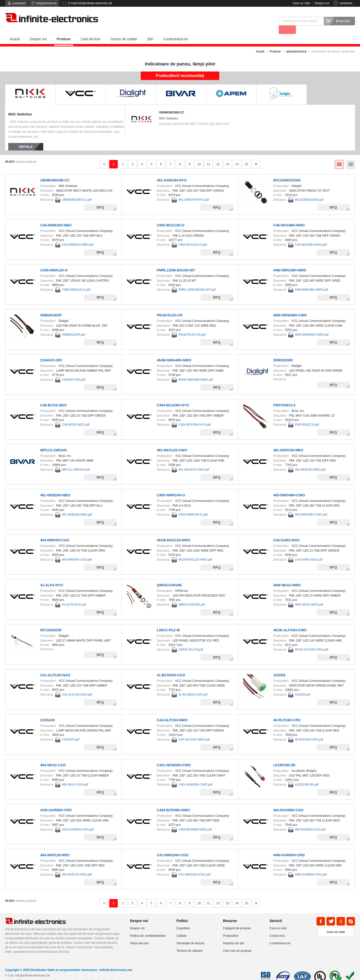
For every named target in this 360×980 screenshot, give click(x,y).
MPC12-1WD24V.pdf (76, 461)
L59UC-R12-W (168, 621)
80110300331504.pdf (309, 191)
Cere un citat (301, 3)
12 (218, 155)
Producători (231, 927)
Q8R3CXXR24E (169, 576)
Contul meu (277, 927)
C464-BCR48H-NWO (173, 801)
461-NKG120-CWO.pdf (194, 461)
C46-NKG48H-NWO (289, 216)
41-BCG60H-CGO (171, 666)
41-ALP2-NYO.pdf (74, 596)
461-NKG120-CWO (172, 441)
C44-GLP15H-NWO (172, 711)
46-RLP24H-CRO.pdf (309, 731)
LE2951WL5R (284, 756)
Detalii (26, 138)
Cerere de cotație (124, 30)
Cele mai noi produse (237, 942)
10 (199, 155)
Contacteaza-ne (176, 30)
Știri (150, 30)
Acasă (15, 30)
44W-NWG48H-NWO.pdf (311, 281)
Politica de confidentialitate (148, 927)
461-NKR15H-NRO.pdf (310, 461)
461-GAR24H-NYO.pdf (193, 191)
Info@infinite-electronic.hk (32, 967)
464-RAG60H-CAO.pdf (310, 821)
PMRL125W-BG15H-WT (176, 261)
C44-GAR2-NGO (286, 531)
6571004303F (51, 621)
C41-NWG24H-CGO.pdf (194, 866)
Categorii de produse (237, 920)
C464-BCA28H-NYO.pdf (194, 416)
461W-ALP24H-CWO (290, 621)
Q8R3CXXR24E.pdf (191, 596)
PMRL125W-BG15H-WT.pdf (197, 281)
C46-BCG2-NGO (53, 396)
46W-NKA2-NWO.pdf (309, 596)
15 (246, 155)
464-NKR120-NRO (55, 846)
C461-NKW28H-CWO (174, 756)
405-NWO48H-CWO (289, 486)
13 (227, 155)
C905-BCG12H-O (170, 216)
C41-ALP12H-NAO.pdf (77, 686)
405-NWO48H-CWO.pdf (311, 506)
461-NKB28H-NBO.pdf (77, 506)
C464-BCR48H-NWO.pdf (195, 821)
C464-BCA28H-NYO (173, 396)
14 (237, 155)
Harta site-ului (139, 935)
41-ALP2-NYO (52, 576)
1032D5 (279, 666)
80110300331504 (287, 171)
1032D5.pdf (302, 686)
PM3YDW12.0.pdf (307, 416)
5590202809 (283, 351)
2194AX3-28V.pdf (73, 371)
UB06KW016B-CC (172, 104)
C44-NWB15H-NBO (56, 216)
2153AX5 (47, 711)
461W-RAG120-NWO (173, 531)
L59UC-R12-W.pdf (190, 641)
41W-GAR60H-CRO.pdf (78, 821)
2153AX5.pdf (70, 731)
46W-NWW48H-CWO (290, 306)
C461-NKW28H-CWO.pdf (195, 776)
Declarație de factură (190, 935)
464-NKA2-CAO (53, 756)
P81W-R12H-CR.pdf (192, 326)
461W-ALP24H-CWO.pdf (311, 641)
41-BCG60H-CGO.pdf (193, 686)
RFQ (100, 199)
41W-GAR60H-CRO (56, 801)
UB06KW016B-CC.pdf (77, 191)
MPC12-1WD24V (54, 441)
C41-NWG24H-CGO (173, 846)
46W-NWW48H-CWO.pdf (312, 326)
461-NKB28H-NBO (55, 486)
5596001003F (51, 306)
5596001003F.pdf (73, 326)
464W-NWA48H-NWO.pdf (195, 371)
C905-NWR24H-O (171, 486)
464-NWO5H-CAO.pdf (77, 551)
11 (208, 155)
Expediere (183, 920)
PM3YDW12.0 (284, 396)
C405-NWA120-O (54, 261)
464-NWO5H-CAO (55, 531)
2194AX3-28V (51, 351)
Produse (64, 30)
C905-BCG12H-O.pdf (192, 236)
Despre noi (322, 3)
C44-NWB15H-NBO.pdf (77, 236)
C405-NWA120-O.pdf (76, 281)
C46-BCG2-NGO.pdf (75, 416)
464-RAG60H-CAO (288, 801)
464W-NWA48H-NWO (174, 351)
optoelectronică (296, 43)
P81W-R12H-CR (170, 306)
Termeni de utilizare (189, 942)
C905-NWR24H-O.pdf (193, 506)
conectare (19, 3)
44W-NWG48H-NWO (290, 261)
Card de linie (91, 30)
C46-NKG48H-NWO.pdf (311, 236)
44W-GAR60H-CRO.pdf (311, 866)
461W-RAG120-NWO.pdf (195, 551)
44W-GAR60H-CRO (289, 846)
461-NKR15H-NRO (288, 441)
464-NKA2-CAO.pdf (75, 776)
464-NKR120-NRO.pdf (77, 866)
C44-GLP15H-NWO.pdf (194, 731)
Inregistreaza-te (46, 3)
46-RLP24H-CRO (287, 711)
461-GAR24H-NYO (172, 171)
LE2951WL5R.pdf (307, 776)
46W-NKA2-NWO (287, 576)
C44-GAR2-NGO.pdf (308, 551)
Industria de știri (234, 935)
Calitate (182, 927)
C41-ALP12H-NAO (55, 666)
